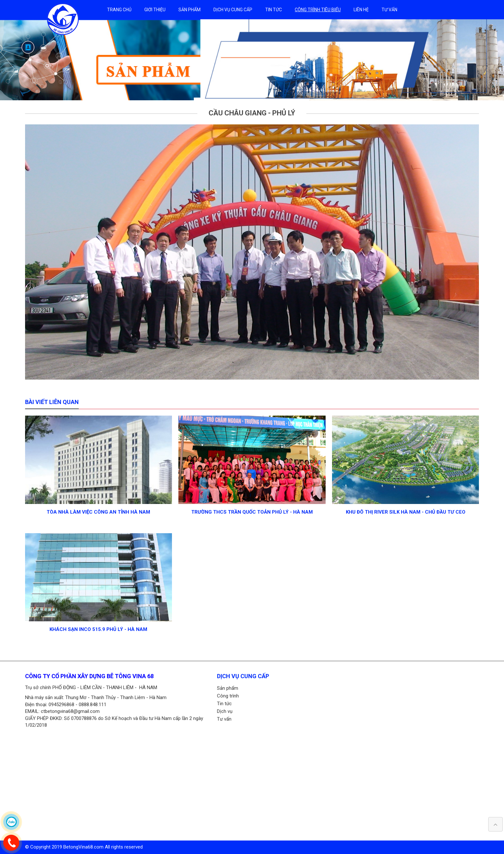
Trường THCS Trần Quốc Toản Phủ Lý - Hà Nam (252, 512)
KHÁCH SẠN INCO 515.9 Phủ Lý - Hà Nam (98, 629)
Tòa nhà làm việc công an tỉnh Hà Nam (98, 512)
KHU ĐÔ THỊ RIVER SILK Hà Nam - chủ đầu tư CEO (406, 512)
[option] (252, 60)
